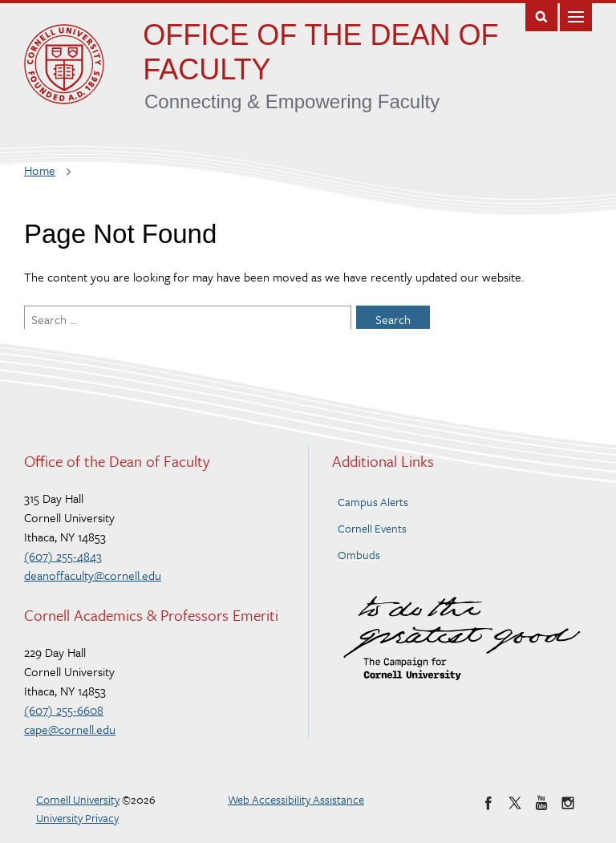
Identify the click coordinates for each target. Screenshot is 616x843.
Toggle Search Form (541, 16)
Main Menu (576, 16)
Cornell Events (372, 528)
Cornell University (78, 799)
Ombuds (359, 555)
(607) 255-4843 (63, 556)
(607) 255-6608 (64, 710)
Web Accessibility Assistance (296, 799)
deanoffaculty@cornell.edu (93, 575)
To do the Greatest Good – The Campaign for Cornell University (462, 638)
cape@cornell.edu (70, 729)
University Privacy (77, 818)
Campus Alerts (373, 502)
